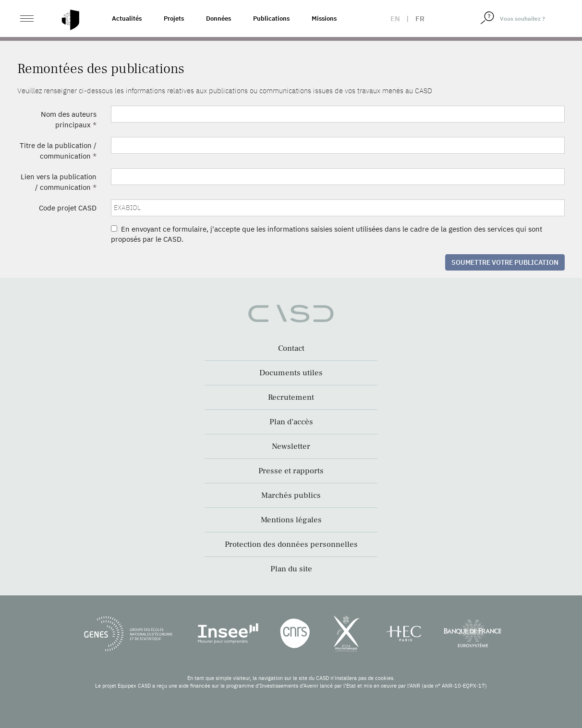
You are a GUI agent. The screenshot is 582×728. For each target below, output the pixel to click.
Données (218, 19)
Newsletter (291, 446)
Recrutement (291, 397)
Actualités (127, 19)
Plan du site (291, 569)
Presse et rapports (291, 471)
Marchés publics (291, 495)
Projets (174, 19)
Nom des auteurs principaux (69, 119)
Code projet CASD (68, 208)
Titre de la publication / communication (58, 150)
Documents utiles (291, 373)
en (395, 19)
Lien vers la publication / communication (59, 182)
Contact (291, 348)
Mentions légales (291, 520)
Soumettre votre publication (505, 262)
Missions (324, 19)
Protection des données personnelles (291, 544)
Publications (271, 19)
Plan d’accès (291, 422)
